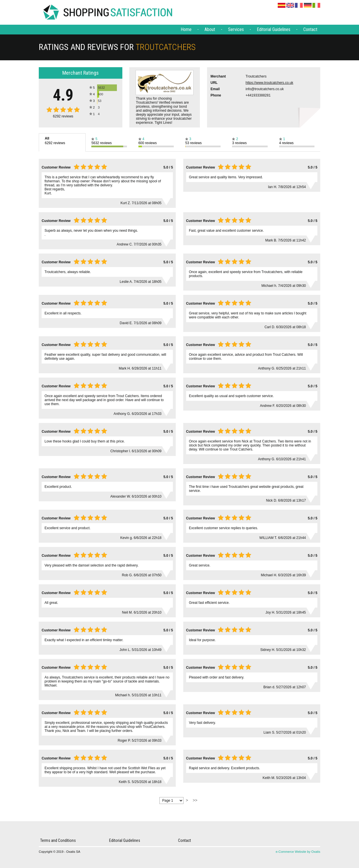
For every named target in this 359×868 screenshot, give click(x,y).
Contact (310, 29)
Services (236, 29)
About (210, 29)
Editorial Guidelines (274, 29)
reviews (63, 116)
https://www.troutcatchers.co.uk (269, 83)
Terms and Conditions (58, 840)
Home (186, 29)
